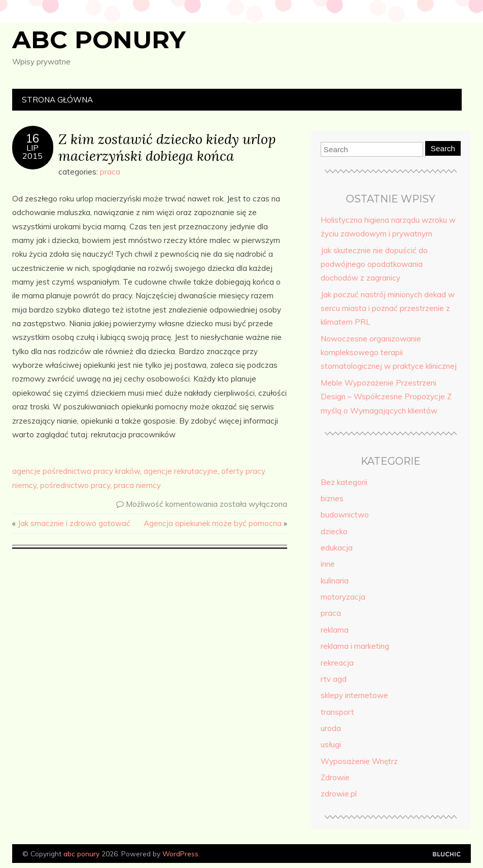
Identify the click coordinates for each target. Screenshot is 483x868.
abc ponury (99, 40)
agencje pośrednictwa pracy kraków (76, 471)
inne (328, 564)
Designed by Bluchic (447, 855)
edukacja (337, 548)
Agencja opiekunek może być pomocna (213, 523)
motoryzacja (343, 597)
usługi (331, 744)
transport (337, 712)
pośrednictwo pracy (75, 485)
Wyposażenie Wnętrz (359, 761)
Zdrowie (335, 777)
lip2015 (32, 152)
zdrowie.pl (339, 794)
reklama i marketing (355, 646)
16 (32, 138)
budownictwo (345, 515)
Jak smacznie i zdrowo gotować (74, 523)
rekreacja (337, 663)
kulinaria (335, 581)
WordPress (180, 854)
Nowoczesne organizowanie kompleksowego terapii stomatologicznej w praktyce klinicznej (389, 353)
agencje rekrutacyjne (181, 471)
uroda (331, 728)
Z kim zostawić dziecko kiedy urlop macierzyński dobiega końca (167, 147)
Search (443, 148)
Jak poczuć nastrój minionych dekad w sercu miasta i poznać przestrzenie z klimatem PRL (388, 308)
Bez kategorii (344, 482)
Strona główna (57, 100)
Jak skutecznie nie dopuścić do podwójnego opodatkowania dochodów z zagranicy (374, 264)
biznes (332, 498)
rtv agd (334, 679)
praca (110, 172)
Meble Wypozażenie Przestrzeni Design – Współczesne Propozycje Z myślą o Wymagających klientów (386, 397)
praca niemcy (137, 485)
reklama (335, 630)
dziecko (334, 531)
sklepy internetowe (354, 695)
